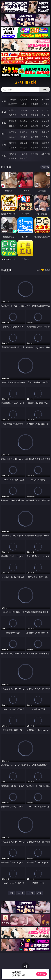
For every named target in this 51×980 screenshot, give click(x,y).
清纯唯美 (24, 137)
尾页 (39, 893)
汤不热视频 (45, 154)
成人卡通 (34, 121)
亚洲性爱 (13, 121)
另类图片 (45, 137)
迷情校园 (13, 147)
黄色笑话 (34, 147)
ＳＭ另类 (45, 115)
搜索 (45, 89)
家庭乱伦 (24, 143)
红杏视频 (13, 158)
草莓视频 (34, 154)
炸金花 (24, 104)
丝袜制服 (24, 115)
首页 (12, 893)
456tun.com (25, 83)
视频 (4, 112)
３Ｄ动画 (45, 110)
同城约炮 (13, 154)
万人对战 (34, 100)
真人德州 (24, 100)
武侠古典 (45, 143)
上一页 (21, 893)
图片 (4, 134)
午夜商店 (24, 154)
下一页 (30, 893)
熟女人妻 (13, 115)
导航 (4, 156)
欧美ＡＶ (34, 110)
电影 (4, 123)
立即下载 (41, 974)
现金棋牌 (34, 104)
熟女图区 (34, 137)
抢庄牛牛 (45, 104)
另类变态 (45, 126)
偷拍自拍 (24, 121)
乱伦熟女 (34, 126)
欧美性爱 (45, 121)
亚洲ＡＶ (13, 110)
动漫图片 (45, 132)
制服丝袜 (13, 126)
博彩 (4, 101)
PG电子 (13, 100)
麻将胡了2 (13, 104)
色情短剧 (24, 158)
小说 (4, 145)
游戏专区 (45, 100)
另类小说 (24, 147)
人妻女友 (34, 143)
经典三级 (24, 126)
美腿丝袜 (13, 137)
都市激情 (13, 143)
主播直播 (34, 115)
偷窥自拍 (13, 132)
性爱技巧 (45, 147)
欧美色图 (34, 132)
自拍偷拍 (24, 110)
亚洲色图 (24, 132)
